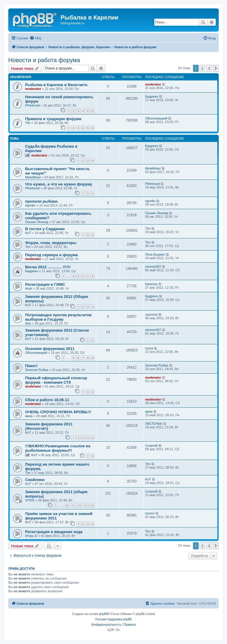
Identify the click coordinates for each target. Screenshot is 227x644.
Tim (28, 123)
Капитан (151, 284)
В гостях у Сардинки (45, 229)
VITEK (30, 500)
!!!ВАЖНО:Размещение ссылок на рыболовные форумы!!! (58, 448)
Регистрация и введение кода (54, 532)
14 (92, 505)
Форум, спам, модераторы (51, 243)
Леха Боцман (155, 254)
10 (67, 505)
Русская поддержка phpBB (113, 619)
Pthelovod (32, 105)
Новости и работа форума (44, 60)
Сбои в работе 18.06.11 (47, 400)
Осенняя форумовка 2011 (50, 349)
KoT (28, 233)
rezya (149, 348)
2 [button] (202, 68)
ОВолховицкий (156, 118)
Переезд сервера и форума (51, 255)
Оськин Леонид (37, 222)
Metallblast (33, 177)
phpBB (103, 614)
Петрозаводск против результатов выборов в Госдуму (58, 317)
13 (85, 505)
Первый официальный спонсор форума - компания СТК (56, 380)
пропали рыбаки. (42, 201)
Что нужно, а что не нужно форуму (59, 184)
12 (79, 505)
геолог (150, 513)
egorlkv (30, 205)
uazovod (151, 314)
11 (73, 505)
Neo (28, 323)
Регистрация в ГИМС (45, 284)
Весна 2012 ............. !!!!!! (48, 267)
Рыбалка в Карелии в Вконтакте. (57, 85)
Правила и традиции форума (53, 119)
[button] (216, 68)
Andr (29, 288)
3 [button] (209, 68)
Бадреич (152, 96)
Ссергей (151, 446)
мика (29, 416)
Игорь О (31, 536)
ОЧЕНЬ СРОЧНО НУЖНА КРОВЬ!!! (58, 412)
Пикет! (31, 366)
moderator (33, 89)
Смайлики (35, 480)
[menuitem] (35, 38)
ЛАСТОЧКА (154, 424)
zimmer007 (153, 267)
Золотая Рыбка (37, 370)
